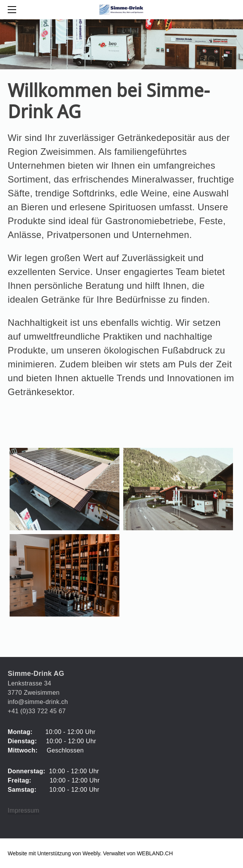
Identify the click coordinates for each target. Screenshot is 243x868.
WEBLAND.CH (155, 853)
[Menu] (13, 10)
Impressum (23, 810)
